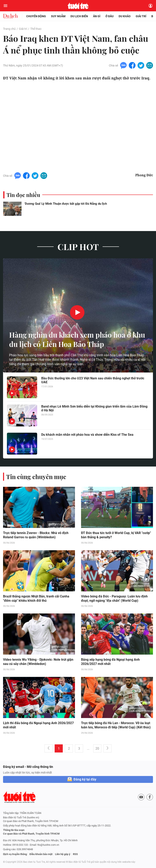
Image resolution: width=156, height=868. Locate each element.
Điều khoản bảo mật (41, 854)
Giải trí (141, 16)
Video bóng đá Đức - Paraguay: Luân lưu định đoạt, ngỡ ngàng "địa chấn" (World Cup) (114, 599)
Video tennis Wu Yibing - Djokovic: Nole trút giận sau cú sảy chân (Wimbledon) (38, 662)
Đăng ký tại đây (85, 780)
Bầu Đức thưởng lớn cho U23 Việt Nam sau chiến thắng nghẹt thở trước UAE (93, 380)
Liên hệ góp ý (63, 854)
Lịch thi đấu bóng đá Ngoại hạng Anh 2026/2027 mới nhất (38, 726)
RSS (75, 854)
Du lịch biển (79, 16)
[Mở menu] (5, 6)
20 (97, 749)
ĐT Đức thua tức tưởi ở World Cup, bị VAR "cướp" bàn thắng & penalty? (116, 535)
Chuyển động (36, 16)
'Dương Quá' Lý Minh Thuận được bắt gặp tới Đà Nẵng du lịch (66, 204)
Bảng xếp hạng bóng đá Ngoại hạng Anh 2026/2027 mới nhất (110, 662)
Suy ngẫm (58, 16)
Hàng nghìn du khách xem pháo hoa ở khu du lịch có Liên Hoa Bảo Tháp (72, 339)
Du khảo (125, 16)
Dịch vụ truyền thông (15, 854)
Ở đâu (109, 16)
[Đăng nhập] (151, 6)
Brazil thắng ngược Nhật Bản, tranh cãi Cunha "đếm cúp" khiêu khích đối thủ (36, 599)
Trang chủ (9, 29)
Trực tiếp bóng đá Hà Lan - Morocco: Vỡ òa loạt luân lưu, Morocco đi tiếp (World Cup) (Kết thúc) (116, 726)
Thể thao (36, 29)
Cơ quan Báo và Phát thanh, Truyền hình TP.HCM (31, 834)
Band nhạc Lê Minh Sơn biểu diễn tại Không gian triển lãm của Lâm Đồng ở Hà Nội (94, 408)
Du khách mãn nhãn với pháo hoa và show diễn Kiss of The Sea (87, 435)
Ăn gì (97, 16)
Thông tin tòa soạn (14, 830)
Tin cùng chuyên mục (36, 477)
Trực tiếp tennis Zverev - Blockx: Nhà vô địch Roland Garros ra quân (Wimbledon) (36, 535)
